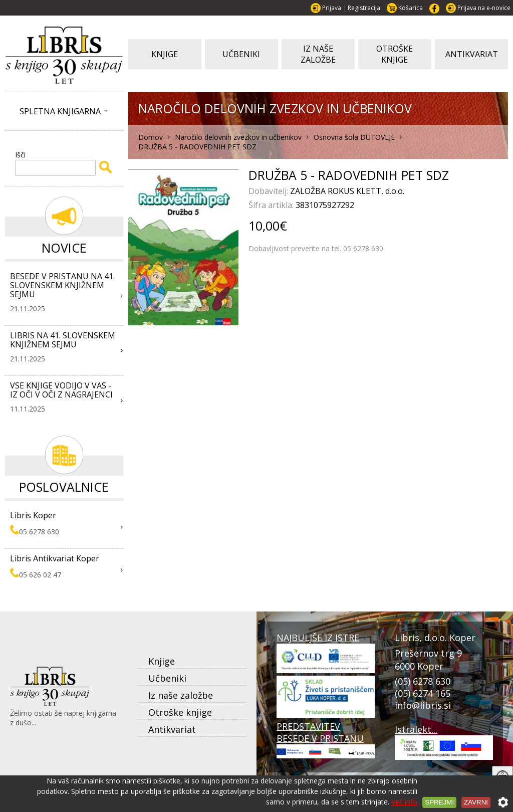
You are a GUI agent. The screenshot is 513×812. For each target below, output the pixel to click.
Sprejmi (439, 802)
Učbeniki (167, 678)
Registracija (364, 8)
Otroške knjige (180, 712)
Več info (404, 802)
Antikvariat (172, 729)
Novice (64, 248)
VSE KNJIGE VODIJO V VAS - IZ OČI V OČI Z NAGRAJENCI (61, 390)
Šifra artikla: (272, 205)
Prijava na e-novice (484, 8)
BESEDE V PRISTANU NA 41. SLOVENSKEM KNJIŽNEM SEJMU (62, 285)
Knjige (162, 661)
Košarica (411, 8)
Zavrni (476, 802)
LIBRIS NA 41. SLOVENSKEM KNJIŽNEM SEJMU (63, 340)
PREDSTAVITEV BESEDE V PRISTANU (326, 739)
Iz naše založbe (181, 695)
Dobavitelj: (269, 191)
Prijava (332, 8)
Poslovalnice (64, 487)
